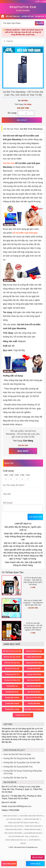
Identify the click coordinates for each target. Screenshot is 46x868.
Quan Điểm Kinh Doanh (33, 833)
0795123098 (23, 10)
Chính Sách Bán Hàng (33, 826)
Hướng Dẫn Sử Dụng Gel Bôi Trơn (18, 767)
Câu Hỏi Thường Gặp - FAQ (18, 837)
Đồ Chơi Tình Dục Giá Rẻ (12, 657)
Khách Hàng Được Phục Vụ (16, 840)
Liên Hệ (23, 843)
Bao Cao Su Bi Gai (34, 692)
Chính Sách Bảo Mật (32, 819)
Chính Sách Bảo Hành (13, 830)
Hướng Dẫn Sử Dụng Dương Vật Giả (19, 758)
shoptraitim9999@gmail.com (20, 806)
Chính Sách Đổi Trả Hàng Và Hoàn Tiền (23, 823)
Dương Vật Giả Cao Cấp (34, 651)
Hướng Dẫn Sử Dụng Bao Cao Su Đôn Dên (22, 763)
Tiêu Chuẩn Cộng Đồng (13, 833)
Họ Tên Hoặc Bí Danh (13, 485)
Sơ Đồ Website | (35, 840)
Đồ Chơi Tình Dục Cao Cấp (12, 651)
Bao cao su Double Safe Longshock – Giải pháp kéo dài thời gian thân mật (33, 603)
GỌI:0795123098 (9, 864)
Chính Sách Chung (10, 816)
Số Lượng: (12, 113)
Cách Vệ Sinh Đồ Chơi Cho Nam (17, 754)
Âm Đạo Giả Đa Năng (34, 674)
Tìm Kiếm (39, 23)
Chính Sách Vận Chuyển (13, 826)
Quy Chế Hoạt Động (14, 819)
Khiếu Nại (34, 837)
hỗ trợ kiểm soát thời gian (25, 233)
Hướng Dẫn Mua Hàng (32, 830)
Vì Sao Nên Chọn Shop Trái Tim (31, 816)
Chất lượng (9, 471)
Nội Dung (7, 503)
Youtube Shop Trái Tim (23, 715)
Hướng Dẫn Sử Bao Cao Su (15, 778)
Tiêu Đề (7, 494)
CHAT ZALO (35, 864)
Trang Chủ (10, 41)
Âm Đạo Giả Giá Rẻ (34, 669)
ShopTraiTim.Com (23, 7)
